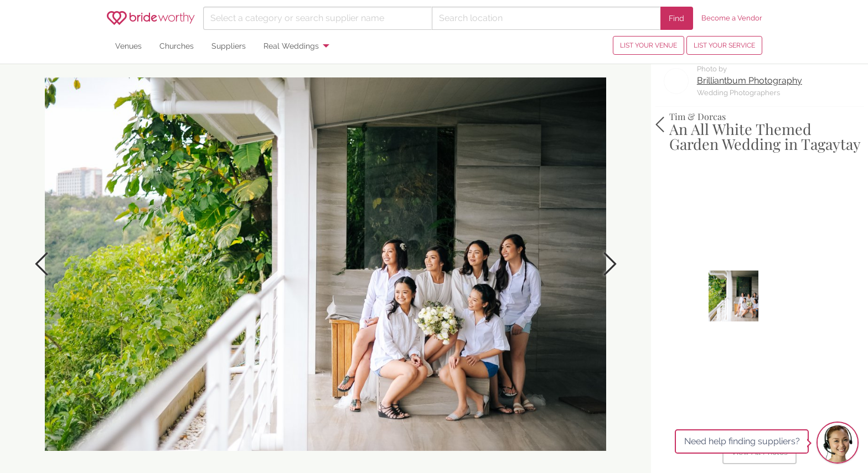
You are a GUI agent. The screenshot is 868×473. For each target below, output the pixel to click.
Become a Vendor (732, 18)
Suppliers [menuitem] (229, 46)
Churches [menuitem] (177, 46)
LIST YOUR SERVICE (724, 45)
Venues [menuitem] (128, 46)
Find (676, 18)
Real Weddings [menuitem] (291, 46)
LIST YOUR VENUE (649, 45)
